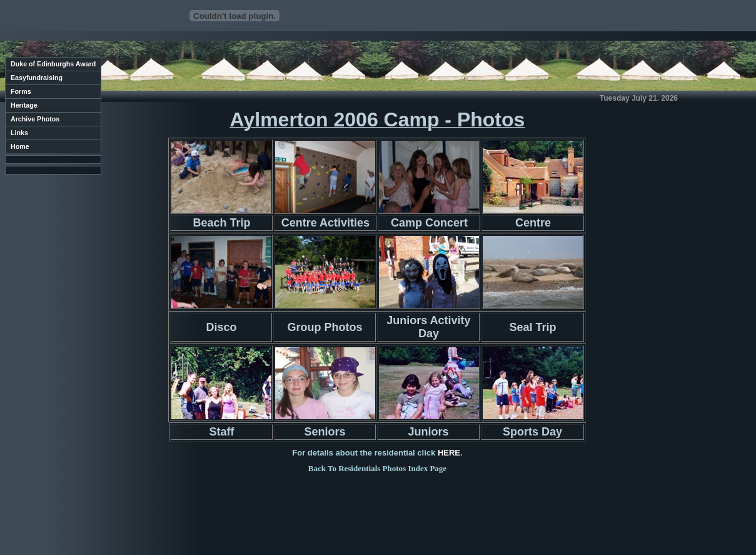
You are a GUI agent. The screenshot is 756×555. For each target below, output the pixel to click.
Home (20, 146)
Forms (21, 91)
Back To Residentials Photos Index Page (377, 468)
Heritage (24, 105)
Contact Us (102, 532)
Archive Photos (35, 119)
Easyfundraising (37, 78)
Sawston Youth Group (85, 525)
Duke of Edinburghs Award (53, 64)
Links (19, 133)
